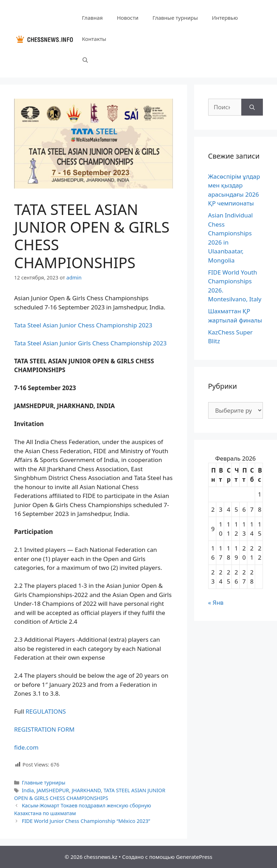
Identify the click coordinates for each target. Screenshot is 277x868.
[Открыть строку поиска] (85, 60)
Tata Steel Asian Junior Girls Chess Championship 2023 (90, 343)
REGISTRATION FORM (44, 729)
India (28, 790)
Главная (92, 18)
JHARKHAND (86, 790)
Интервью (225, 18)
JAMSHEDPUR (53, 790)
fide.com (26, 747)
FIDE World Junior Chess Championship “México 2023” (86, 821)
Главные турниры (175, 18)
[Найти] (252, 107)
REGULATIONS (46, 711)
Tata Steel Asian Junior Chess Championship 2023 (83, 325)
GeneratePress (194, 857)
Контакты (94, 39)
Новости (128, 18)
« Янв (216, 602)
